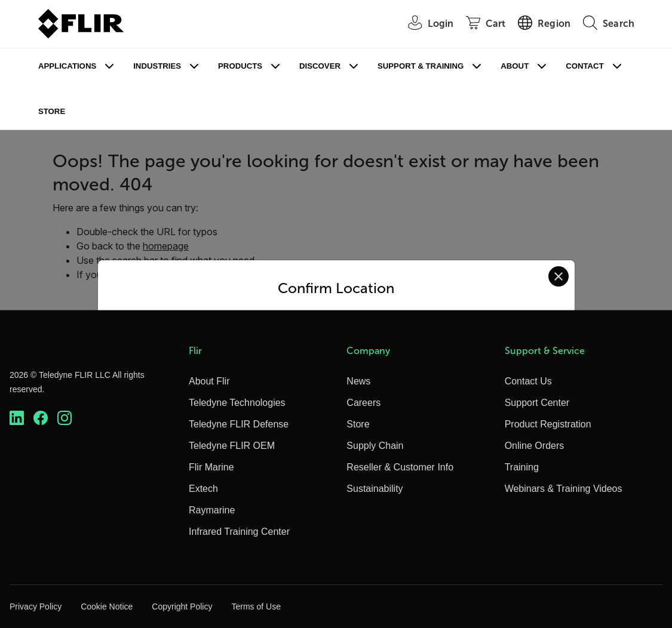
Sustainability (375, 489)
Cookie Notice (107, 607)
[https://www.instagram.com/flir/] (65, 418)
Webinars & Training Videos (564, 489)
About (515, 66)
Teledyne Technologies (237, 403)
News (358, 381)
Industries (157, 66)
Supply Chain (375, 446)
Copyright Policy (182, 607)
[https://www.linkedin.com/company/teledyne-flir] (17, 418)
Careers (363, 403)
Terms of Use (256, 607)
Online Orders (535, 446)
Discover (320, 66)
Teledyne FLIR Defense (239, 424)
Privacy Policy (36, 607)
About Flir (209, 381)
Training (522, 467)
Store (52, 111)
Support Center (537, 403)
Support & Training (421, 66)
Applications (67, 66)
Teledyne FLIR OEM (232, 446)
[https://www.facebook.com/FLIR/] (41, 418)
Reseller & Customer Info (400, 467)
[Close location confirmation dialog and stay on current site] (559, 276)
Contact (584, 66)
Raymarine (212, 510)
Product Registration (548, 424)
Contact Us (528, 381)
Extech (203, 489)
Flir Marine (211, 467)
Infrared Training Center (239, 532)
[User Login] (425, 24)
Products (240, 66)
